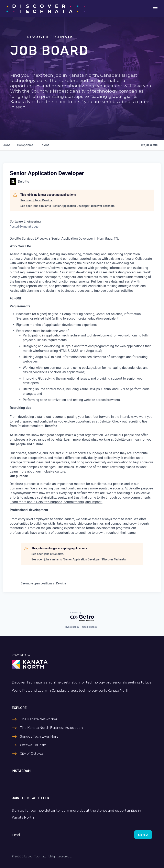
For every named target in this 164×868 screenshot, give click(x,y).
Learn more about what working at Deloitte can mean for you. (108, 439)
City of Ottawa (31, 754)
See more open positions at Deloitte (43, 583)
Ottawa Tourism (33, 745)
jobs (7, 145)
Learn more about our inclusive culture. (38, 471)
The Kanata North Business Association (51, 728)
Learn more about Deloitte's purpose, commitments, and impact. (56, 502)
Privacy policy (71, 627)
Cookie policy (90, 627)
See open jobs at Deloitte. (37, 200)
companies (25, 145)
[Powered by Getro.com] (82, 617)
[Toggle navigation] (155, 8)
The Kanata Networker (39, 719)
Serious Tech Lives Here (39, 736)
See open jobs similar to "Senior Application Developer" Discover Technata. (68, 206)
